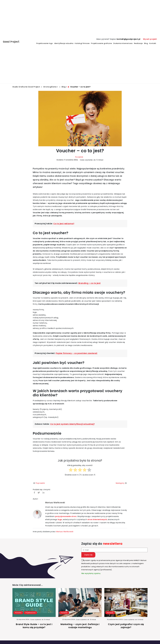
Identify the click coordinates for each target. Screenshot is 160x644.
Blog (146, 43)
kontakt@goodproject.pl (128, 39)
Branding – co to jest (89, 283)
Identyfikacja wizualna (64, 43)
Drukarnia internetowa (123, 43)
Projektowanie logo (45, 43)
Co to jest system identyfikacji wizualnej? (72, 424)
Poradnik (79, 157)
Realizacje (138, 43)
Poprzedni (39, 483)
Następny (121, 483)
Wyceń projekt (150, 39)
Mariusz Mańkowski (55, 503)
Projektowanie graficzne (101, 43)
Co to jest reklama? (64, 224)
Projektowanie (30, 613)
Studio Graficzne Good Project (26, 87)
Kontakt (153, 43)
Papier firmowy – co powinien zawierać (77, 353)
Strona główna (50, 87)
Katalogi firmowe (82, 43)
